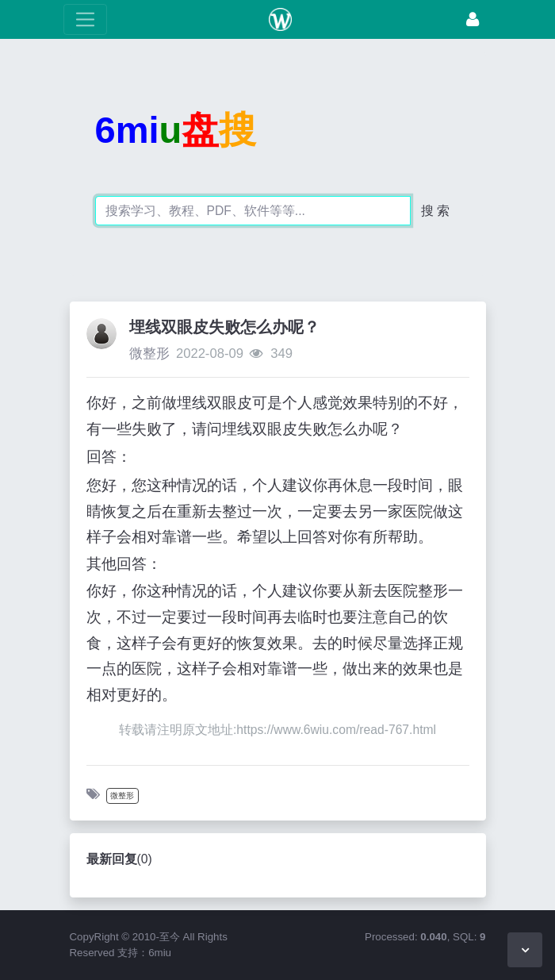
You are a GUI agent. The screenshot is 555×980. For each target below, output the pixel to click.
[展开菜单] (85, 19)
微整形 (149, 354)
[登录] (473, 19)
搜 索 (435, 211)
